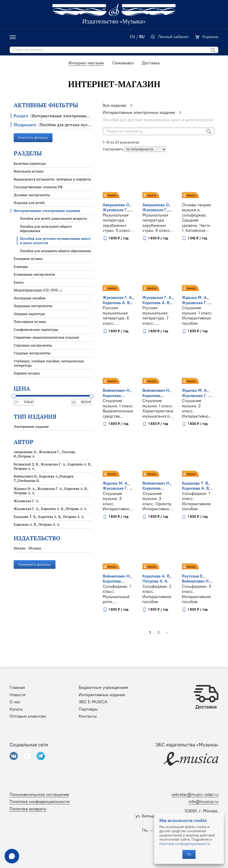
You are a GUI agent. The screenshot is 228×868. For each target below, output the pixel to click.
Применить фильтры (34, 565)
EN (132, 37)
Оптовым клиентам (28, 716)
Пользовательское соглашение (39, 795)
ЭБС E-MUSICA (93, 702)
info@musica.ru (203, 802)
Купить (16, 709)
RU (142, 37)
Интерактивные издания (102, 695)
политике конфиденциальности (185, 844)
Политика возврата (28, 809)
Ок (189, 854)
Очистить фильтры (33, 138)
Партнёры (88, 709)
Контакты (88, 716)
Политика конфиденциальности (40, 802)
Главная (17, 688)
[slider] (14, 396)
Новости (17, 695)
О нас (15, 702)
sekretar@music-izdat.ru (195, 795)
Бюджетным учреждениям (104, 688)
